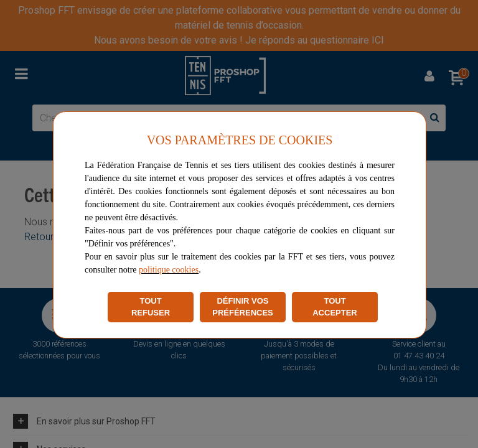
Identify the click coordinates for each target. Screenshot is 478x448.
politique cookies (169, 270)
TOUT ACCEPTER (335, 307)
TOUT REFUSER (151, 307)
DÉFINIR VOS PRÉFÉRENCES (243, 307)
